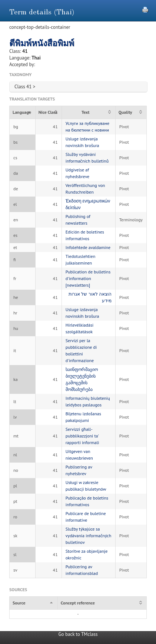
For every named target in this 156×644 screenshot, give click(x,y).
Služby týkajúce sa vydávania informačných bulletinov (89, 536)
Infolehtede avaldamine (88, 247)
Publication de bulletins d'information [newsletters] (88, 278)
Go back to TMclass (78, 634)
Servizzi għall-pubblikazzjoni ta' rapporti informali (82, 436)
